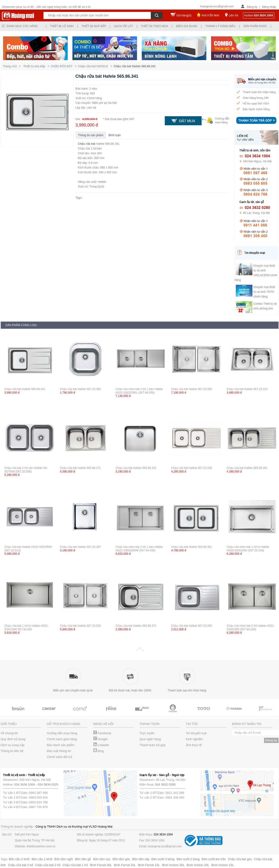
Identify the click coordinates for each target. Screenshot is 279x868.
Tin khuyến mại (196, 733)
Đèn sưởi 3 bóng (163, 859)
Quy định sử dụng (13, 739)
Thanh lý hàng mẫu (220, 26)
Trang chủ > (13, 66)
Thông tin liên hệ (12, 751)
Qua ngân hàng (150, 739)
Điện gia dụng (187, 26)
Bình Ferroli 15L (149, 865)
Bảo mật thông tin (59, 751)
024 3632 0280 (165, 784)
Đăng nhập (269, 7)
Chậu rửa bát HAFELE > (96, 66)
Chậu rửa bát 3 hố (21, 865)
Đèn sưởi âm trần (214, 859)
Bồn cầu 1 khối (42, 859)
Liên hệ (233, 15)
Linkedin (101, 745)
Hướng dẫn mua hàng (62, 733)
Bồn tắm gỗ (83, 859)
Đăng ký (252, 7)
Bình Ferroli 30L (101, 865)
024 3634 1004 (25, 784)
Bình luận (115, 135)
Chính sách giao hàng (62, 739)
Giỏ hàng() (184, 15)
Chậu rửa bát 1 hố (75, 865)
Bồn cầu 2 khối (19, 859)
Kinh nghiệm (194, 739)
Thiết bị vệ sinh (62, 26)
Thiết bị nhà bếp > (37, 66)
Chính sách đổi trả (60, 757)
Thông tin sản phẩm (91, 135)
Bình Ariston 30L (173, 865)
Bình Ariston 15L (223, 865)
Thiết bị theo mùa (154, 26)
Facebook (102, 733)
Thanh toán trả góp (153, 745)
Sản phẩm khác (255, 26)
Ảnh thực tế (194, 745)
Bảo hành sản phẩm (61, 745)
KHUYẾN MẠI (210, 15)
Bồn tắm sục (102, 859)
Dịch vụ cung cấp (13, 745)
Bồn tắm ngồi (64, 859)
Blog (99, 751)
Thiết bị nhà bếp (94, 26)
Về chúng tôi (9, 733)
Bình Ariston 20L (198, 865)
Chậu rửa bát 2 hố (48, 865)
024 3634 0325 (48, 784)
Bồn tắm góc (121, 859)
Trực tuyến (147, 733)
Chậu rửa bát (87, 144)
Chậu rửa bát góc (240, 859)
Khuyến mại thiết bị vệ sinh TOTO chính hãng (264, 292)
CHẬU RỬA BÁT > (64, 66)
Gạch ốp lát (123, 26)
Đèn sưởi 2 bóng (188, 859)
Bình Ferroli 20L (125, 865)
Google (101, 739)
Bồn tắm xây (141, 859)
